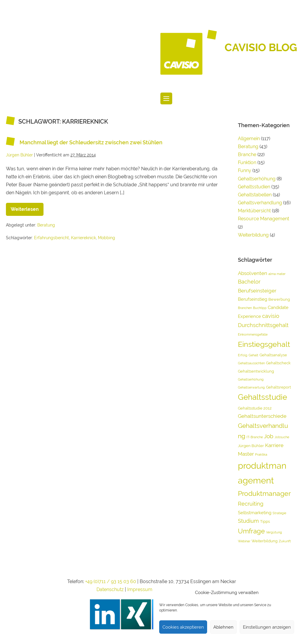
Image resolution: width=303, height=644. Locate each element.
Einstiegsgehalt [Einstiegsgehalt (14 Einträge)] (264, 344)
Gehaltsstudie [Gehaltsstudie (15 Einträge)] (262, 397)
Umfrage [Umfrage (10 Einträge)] (251, 531)
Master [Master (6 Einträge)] (246, 454)
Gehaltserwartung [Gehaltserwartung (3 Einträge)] (251, 387)
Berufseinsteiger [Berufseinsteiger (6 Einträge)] (257, 291)
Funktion (247, 162)
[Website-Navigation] (166, 98)
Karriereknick (83, 238)
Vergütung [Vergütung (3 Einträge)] (274, 532)
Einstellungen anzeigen (267, 627)
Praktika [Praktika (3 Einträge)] (261, 454)
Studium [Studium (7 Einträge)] (248, 521)
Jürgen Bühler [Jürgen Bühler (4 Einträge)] (251, 446)
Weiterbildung (253, 235)
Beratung (46, 225)
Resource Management (263, 219)
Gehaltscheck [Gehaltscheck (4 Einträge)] (278, 363)
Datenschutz (110, 589)
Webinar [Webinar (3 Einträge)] (244, 541)
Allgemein (249, 139)
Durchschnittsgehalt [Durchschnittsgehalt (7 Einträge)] (263, 325)
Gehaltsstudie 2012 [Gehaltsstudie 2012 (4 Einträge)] (255, 408)
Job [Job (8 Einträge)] (269, 436)
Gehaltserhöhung (257, 179)
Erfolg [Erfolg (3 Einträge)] (243, 355)
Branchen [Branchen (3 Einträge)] (245, 308)
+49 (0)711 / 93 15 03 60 (111, 581)
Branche (247, 154)
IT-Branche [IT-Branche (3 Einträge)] (255, 437)
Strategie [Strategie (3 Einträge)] (279, 513)
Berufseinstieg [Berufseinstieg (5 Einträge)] (253, 299)
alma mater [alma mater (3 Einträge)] (277, 274)
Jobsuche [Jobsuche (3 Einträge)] (282, 437)
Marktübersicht (254, 211)
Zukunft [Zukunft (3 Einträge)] (285, 541)
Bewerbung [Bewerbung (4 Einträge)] (279, 299)
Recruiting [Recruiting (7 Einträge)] (251, 504)
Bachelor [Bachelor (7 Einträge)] (249, 282)
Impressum (140, 589)
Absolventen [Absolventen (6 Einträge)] (253, 273)
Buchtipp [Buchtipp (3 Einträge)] (260, 308)
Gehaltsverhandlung (260, 203)
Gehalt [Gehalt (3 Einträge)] (253, 355)
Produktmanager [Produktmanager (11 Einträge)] (264, 493)
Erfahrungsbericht (51, 238)
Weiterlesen (27, 207)
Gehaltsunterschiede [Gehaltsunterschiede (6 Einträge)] (262, 416)
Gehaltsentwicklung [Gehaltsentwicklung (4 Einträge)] (256, 371)
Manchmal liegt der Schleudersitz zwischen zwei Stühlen (91, 142)
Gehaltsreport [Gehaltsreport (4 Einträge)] (278, 387)
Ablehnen (223, 627)
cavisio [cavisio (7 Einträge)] (271, 316)
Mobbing (107, 238)
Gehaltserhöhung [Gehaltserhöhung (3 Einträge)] (251, 379)
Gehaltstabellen (255, 195)
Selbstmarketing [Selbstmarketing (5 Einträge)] (255, 513)
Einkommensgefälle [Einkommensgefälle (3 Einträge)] (253, 334)
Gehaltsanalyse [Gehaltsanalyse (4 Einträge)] (273, 355)
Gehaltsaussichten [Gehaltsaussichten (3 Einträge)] (251, 363)
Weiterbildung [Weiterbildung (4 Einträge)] (265, 541)
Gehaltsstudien (254, 187)
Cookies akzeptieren (183, 627)
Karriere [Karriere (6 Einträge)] (274, 445)
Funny (245, 170)
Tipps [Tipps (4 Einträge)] (265, 521)
